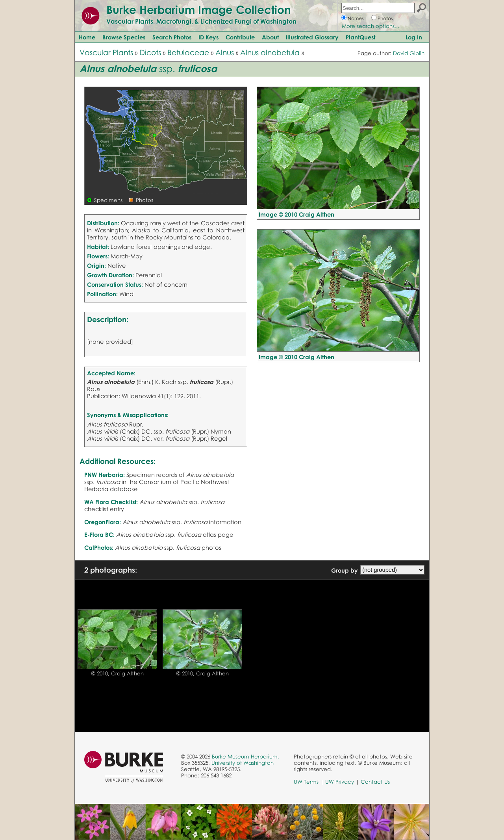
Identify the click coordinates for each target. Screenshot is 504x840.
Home (87, 37)
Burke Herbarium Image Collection (199, 9)
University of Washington (243, 763)
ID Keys (208, 37)
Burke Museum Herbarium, (246, 757)
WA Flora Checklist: (111, 502)
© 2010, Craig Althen (118, 673)
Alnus (225, 52)
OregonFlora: (103, 522)
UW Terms (306, 782)
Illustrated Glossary (312, 37)
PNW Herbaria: (105, 475)
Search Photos (172, 37)
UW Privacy (340, 782)
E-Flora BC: (99, 534)
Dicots (150, 52)
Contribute (240, 37)
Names (356, 18)
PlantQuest (360, 37)
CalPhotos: (99, 547)
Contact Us (375, 782)
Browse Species (124, 37)
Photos (385, 18)
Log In (414, 37)
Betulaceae (188, 52)
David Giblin (409, 53)
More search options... (371, 26)
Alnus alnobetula (270, 52)
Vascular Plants (106, 52)
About (270, 37)
